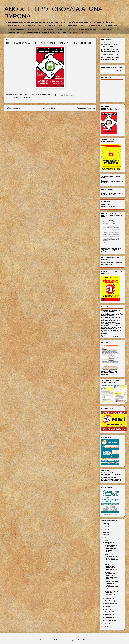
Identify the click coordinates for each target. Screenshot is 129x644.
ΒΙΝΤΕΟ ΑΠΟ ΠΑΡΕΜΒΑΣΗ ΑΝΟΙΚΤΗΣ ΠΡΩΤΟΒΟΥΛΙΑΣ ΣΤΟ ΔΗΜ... (111, 576)
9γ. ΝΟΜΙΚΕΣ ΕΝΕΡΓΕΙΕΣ (87, 29)
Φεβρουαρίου (110, 617)
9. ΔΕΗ (60, 29)
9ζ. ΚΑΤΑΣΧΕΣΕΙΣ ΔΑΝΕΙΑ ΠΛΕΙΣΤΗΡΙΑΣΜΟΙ (39, 33)
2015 (105, 535)
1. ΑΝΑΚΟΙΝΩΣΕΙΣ (13, 26)
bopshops (74, 640)
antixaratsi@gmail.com (109, 59)
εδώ (120, 481)
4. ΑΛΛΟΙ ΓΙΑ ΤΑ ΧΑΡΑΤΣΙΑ (75, 26)
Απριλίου (108, 612)
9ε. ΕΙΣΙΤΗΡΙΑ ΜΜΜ (13, 33)
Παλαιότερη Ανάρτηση (86, 108)
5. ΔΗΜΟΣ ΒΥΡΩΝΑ (95, 26)
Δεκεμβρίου (109, 543)
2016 (105, 532)
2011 (105, 626)
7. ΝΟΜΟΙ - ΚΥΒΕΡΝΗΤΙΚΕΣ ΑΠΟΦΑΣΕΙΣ (20, 29)
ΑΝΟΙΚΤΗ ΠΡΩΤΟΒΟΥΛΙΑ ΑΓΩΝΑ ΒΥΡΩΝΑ (112, 311)
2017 (105, 529)
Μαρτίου (108, 615)
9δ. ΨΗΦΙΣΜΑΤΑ (106, 29)
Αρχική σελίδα (49, 108)
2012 (105, 624)
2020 (105, 524)
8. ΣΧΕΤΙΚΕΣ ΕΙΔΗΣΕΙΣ (46, 29)
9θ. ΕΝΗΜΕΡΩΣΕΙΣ (76, 33)
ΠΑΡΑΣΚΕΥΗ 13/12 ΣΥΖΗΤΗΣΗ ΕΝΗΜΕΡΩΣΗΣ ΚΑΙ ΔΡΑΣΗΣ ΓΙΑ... (112, 567)
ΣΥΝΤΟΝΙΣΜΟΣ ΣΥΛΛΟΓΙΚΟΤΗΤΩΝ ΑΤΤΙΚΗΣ (111, 205)
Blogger (86, 640)
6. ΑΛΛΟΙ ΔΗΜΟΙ (112, 26)
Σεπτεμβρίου (110, 604)
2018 (105, 527)
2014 (105, 538)
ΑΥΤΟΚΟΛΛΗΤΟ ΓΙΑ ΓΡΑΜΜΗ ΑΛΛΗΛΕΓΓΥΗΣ (111, 593)
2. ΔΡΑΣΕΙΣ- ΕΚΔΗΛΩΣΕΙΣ (32, 26)
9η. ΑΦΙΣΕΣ (62, 33)
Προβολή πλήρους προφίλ (110, 336)
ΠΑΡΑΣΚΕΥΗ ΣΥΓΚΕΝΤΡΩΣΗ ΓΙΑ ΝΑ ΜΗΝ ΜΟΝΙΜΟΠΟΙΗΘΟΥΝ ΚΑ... (111, 558)
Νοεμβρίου (109, 598)
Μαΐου (107, 609)
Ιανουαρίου (109, 620)
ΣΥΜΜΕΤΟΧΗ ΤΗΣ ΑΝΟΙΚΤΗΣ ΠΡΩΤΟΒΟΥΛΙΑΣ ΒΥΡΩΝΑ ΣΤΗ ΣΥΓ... (111, 549)
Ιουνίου (108, 606)
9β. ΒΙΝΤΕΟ (71, 29)
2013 (105, 540)
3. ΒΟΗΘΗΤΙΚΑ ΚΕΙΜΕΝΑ (53, 26)
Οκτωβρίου (109, 601)
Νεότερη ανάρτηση (13, 108)
